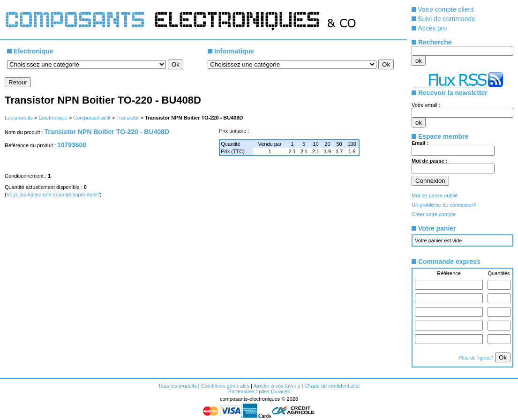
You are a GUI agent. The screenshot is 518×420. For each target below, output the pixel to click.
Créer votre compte (434, 214)
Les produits (19, 118)
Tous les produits (177, 386)
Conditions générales (225, 386)
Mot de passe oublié (435, 195)
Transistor (128, 118)
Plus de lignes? (477, 358)
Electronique (53, 118)
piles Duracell (274, 391)
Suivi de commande (447, 19)
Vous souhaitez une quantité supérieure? (53, 195)
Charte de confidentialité (332, 386)
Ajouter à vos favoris (277, 386)
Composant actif (92, 118)
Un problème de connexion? (444, 205)
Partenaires (241, 391)
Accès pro (432, 28)
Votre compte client (446, 9)
